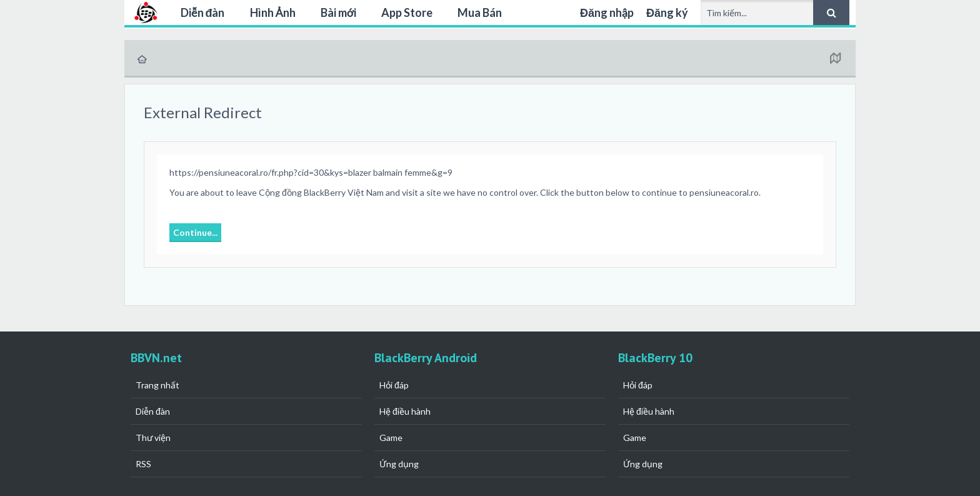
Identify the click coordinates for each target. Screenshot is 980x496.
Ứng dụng (399, 464)
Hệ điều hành (405, 411)
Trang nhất (157, 385)
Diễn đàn (203, 13)
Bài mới (338, 13)
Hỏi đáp (394, 385)
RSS (143, 464)
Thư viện (153, 438)
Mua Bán (480, 13)
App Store (407, 13)
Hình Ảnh (273, 13)
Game (391, 438)
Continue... (195, 232)
